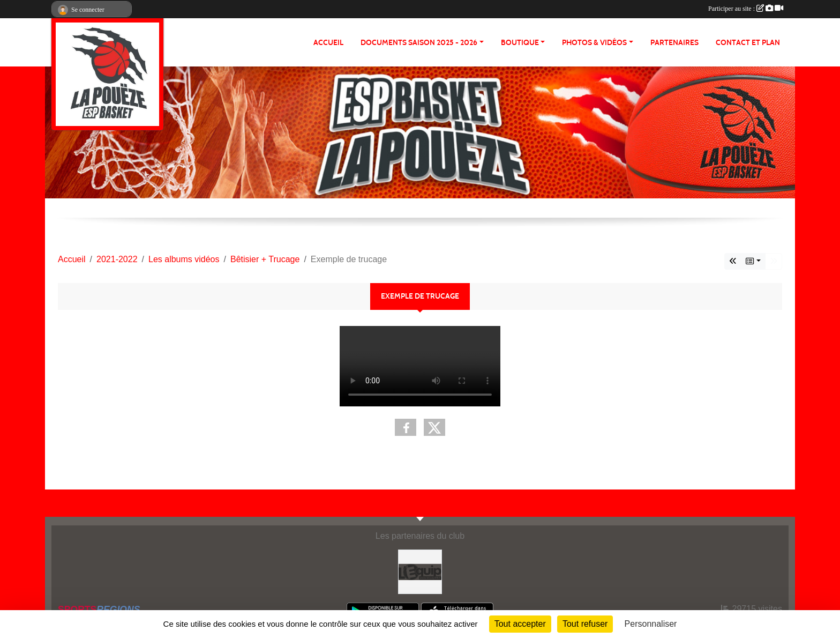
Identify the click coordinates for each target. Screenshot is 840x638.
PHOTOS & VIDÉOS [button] (594, 43)
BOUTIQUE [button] (520, 43)
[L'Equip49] (420, 571)
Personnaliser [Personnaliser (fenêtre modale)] (651, 624)
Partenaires (674, 43)
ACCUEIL (328, 43)
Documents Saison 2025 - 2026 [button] (419, 43)
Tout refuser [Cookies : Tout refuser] (585, 624)
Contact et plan (748, 43)
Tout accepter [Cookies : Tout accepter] (520, 624)
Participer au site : (746, 9)
